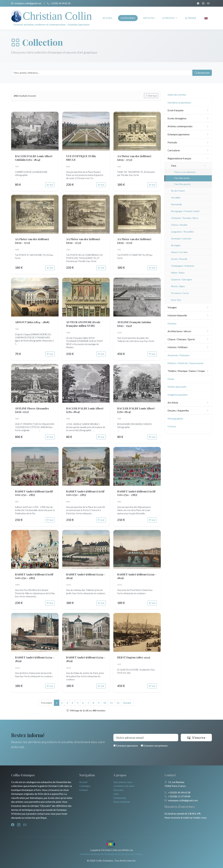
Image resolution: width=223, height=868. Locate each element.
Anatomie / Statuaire (178, 355)
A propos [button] (169, 18)
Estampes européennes (154, 746)
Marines (172, 323)
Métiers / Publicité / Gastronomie (185, 363)
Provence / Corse (180, 293)
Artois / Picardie (179, 259)
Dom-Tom (176, 300)
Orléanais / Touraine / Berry (185, 218)
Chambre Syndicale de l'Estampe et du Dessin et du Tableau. (112, 854)
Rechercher (202, 73)
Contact (84, 790)
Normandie (177, 204)
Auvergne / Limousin (181, 239)
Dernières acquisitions (179, 102)
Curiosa (172, 426)
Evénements (120, 798)
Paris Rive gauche (182, 184)
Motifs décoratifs (177, 387)
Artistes (149, 18)
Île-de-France (178, 191)
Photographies (175, 418)
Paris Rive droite (182, 178)
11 (111, 703)
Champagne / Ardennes (183, 266)
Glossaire (118, 790)
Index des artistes (177, 95)
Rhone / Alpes (178, 286)
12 (118, 703)
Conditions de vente (124, 786)
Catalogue (85, 786)
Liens (116, 794)
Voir (50, 185)
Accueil (108, 18)
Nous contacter (122, 802)
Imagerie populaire (178, 395)
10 (105, 703)
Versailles (176, 198)
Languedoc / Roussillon (183, 232)
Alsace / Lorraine (179, 252)
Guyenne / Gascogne (181, 279)
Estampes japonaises (126, 746)
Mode (171, 379)
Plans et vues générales (185, 172)
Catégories (128, 18)
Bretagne (176, 245)
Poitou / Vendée (179, 225)
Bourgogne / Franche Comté (185, 211)
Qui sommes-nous (123, 782)
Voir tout (151, 96)
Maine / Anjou (178, 273)
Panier (191, 18)
